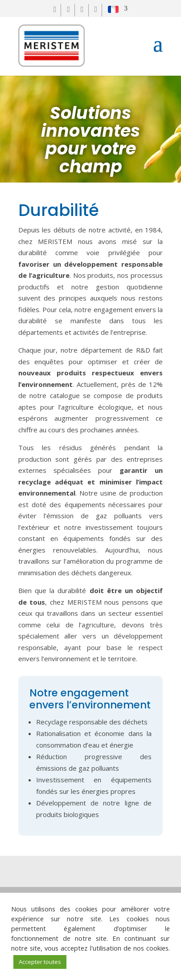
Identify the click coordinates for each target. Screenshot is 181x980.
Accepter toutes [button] (40, 962)
